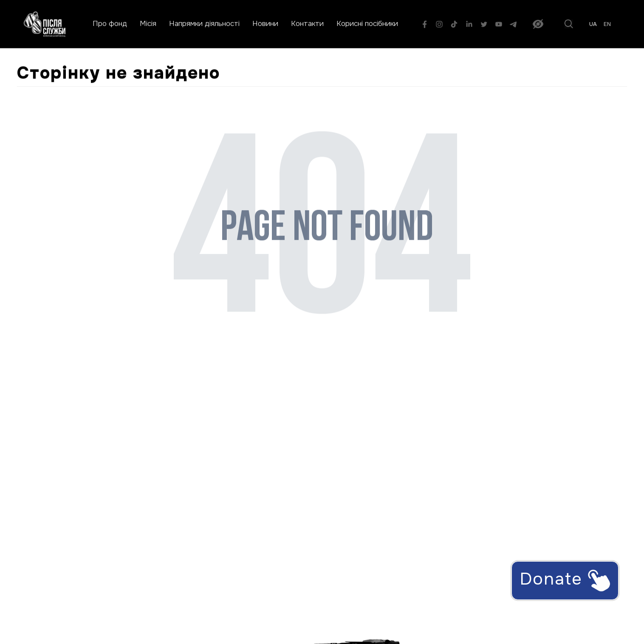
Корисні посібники (367, 24)
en (607, 24)
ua (593, 24)
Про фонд (110, 24)
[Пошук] (569, 24)
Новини (265, 24)
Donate (565, 580)
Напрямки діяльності (204, 24)
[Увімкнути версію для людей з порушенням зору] (538, 24)
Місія (148, 24)
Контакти (307, 24)
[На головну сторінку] (45, 24)
